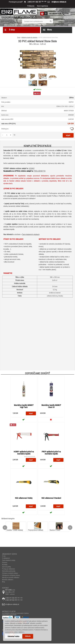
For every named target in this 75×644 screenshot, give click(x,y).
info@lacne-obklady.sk (58, 2)
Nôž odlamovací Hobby (24, 499)
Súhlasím (28, 636)
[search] (51, 21)
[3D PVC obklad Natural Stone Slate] (38, 59)
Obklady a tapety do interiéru (29, 37)
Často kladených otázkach (31, 234)
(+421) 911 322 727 (39, 2)
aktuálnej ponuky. (13, 196)
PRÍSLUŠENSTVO (40, 171)
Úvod (19, 37)
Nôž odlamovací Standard (51, 499)
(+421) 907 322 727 (11, 601)
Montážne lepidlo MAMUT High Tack (24, 406)
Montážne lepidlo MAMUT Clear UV (51, 406)
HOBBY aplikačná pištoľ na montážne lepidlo (24, 453)
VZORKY (32, 168)
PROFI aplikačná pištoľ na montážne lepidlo (51, 453)
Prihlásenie (31, 6)
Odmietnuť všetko (13, 636)
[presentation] (19, 59)
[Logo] (19, 14)
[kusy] (7, 135)
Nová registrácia (42, 6)
